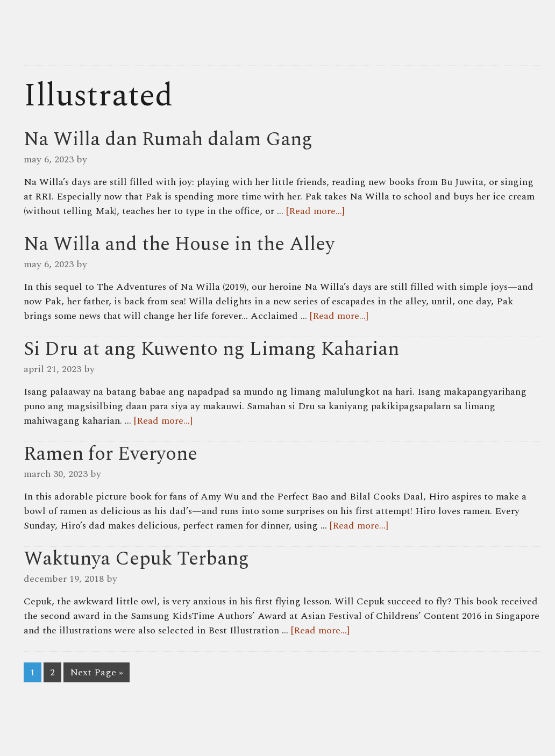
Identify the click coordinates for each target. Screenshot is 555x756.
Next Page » (97, 672)
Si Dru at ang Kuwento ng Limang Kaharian (211, 349)
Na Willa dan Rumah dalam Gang (168, 140)
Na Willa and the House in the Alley (179, 244)
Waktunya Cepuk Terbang (136, 559)
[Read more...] (315, 211)
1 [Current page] (33, 672)
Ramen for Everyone (111, 454)
